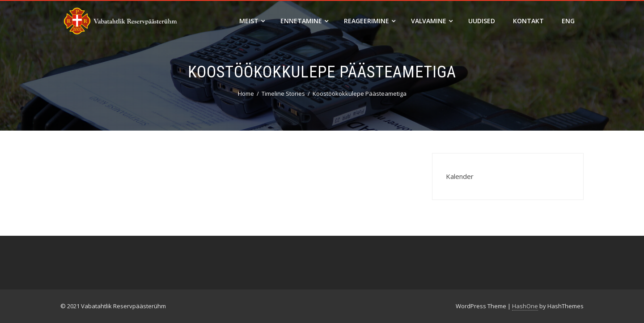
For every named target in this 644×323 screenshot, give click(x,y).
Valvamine (432, 21)
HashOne (525, 306)
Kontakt (528, 21)
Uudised (482, 21)
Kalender (460, 176)
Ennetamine (304, 21)
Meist (252, 21)
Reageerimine (370, 21)
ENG (568, 21)
